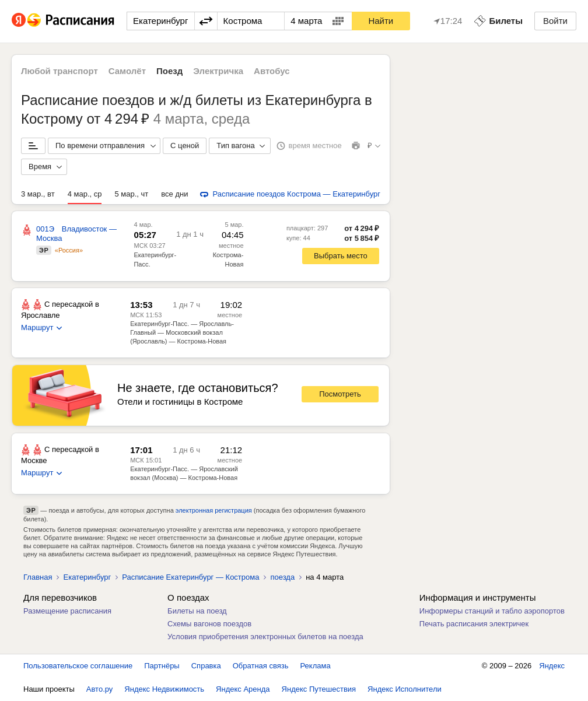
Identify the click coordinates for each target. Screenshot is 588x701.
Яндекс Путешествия (319, 689)
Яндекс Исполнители (405, 689)
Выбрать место (341, 256)
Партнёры (162, 666)
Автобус (272, 71)
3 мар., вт (38, 194)
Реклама (316, 666)
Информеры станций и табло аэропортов (492, 611)
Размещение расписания (67, 611)
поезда (282, 577)
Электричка (218, 71)
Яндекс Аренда (243, 689)
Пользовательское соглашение (78, 666)
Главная (38, 577)
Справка (206, 666)
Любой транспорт (60, 71)
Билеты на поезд (197, 611)
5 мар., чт (131, 194)
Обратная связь (261, 666)
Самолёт (127, 71)
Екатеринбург (87, 577)
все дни (174, 194)
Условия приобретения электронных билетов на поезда (265, 637)
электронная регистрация (214, 510)
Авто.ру (100, 689)
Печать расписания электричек (474, 624)
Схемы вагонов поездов (209, 624)
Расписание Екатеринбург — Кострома (190, 577)
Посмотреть (340, 394)
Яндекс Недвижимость (164, 689)
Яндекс (552, 666)
